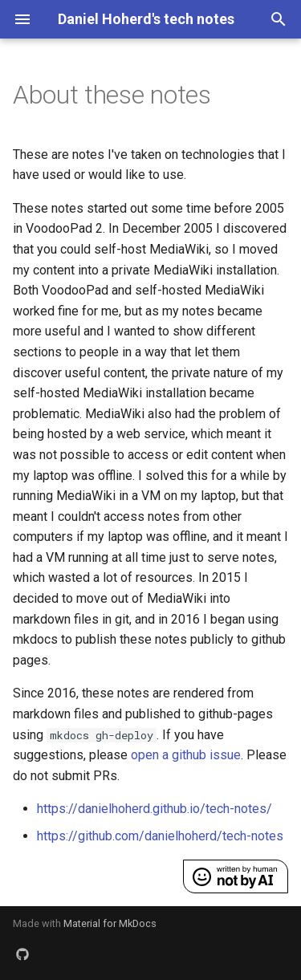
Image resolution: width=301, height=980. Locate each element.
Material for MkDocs (110, 923)
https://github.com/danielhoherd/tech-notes (160, 836)
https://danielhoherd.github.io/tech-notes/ (155, 809)
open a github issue (186, 755)
